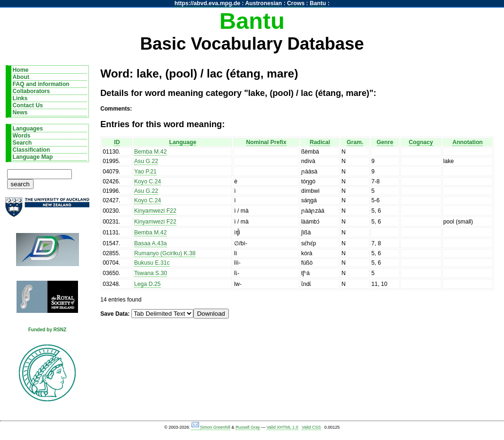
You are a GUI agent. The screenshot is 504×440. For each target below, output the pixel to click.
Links (20, 98)
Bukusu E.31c (152, 263)
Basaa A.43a (151, 243)
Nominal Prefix (266, 142)
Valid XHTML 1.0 (282, 427)
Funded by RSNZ (48, 330)
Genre (385, 142)
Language (183, 142)
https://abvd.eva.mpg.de (207, 3)
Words (22, 136)
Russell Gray (248, 427)
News (20, 112)
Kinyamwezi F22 (155, 211)
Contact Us (28, 105)
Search (22, 143)
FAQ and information (41, 84)
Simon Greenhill (215, 427)
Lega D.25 (148, 284)
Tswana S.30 (151, 273)
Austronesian (264, 3)
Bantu (318, 3)
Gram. (355, 142)
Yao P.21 (146, 172)
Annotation (468, 142)
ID (117, 142)
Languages (28, 129)
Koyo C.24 (148, 181)
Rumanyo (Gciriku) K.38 (165, 253)
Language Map (33, 157)
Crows (296, 3)
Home (21, 70)
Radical (320, 142)
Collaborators (31, 91)
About (21, 77)
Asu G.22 (146, 161)
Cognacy (421, 142)
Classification (31, 150)
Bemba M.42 (151, 152)
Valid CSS (311, 427)
